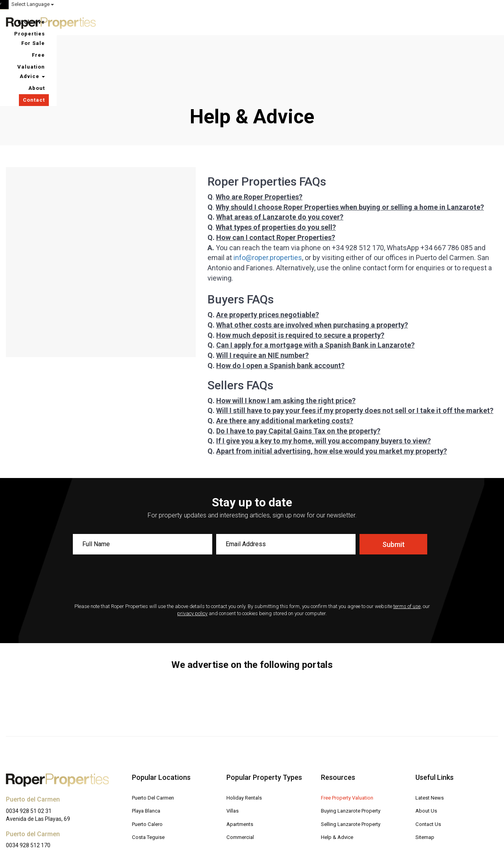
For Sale (322, 21)
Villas (233, 757)
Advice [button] (415, 21)
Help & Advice (338, 783)
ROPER (355, 5)
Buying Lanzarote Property (354, 757)
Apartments (242, 770)
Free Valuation (368, 21)
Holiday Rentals (246, 744)
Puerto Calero (149, 770)
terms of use (407, 553)
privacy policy (192, 560)
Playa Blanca (148, 757)
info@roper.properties (268, 204)
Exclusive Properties (268, 21)
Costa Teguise (150, 783)
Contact (481, 21)
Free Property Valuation (350, 744)
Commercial (242, 783)
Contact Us (429, 770)
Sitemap (426, 783)
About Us (427, 757)
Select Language (477, 4)
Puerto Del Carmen (156, 744)
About (449, 21)
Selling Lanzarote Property (354, 770)
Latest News (431, 744)
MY (422, 5)
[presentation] (252, 526)
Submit (394, 491)
